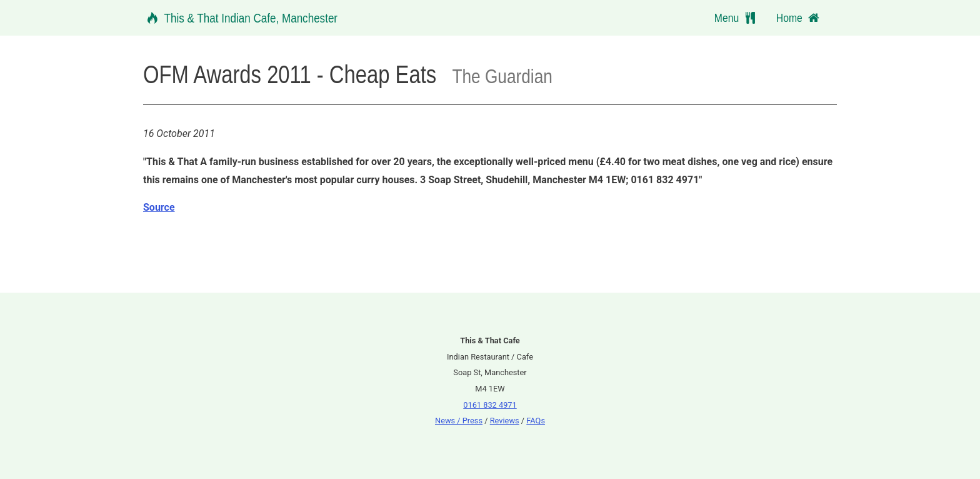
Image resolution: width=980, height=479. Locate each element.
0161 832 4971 (490, 405)
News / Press (459, 421)
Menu (738, 18)
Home (799, 18)
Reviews (505, 421)
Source (159, 207)
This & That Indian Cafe (240, 18)
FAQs (536, 421)
